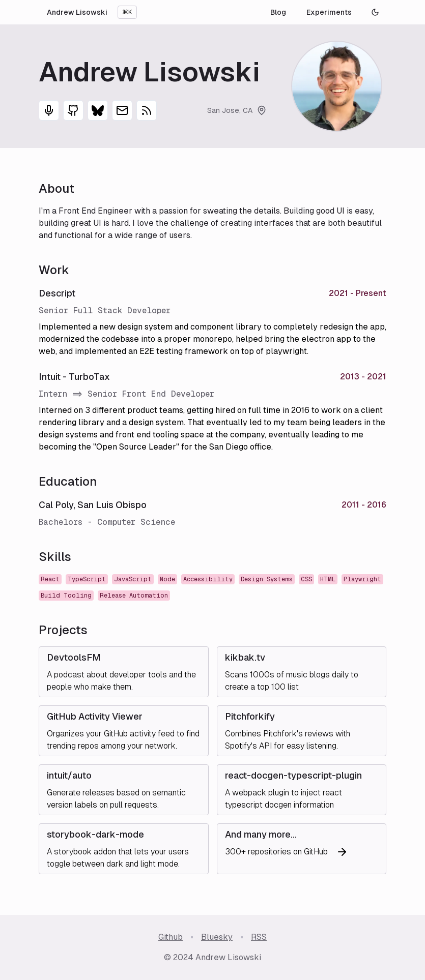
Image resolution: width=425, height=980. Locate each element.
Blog (278, 12)
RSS (259, 937)
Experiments (329, 12)
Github (171, 937)
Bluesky (217, 937)
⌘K (127, 12)
